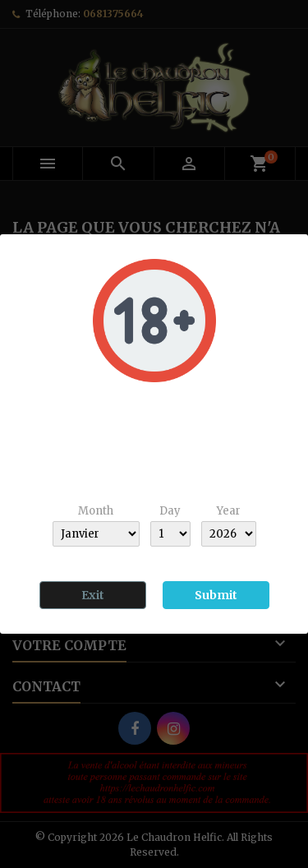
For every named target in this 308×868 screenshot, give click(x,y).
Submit (216, 595)
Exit (93, 595)
